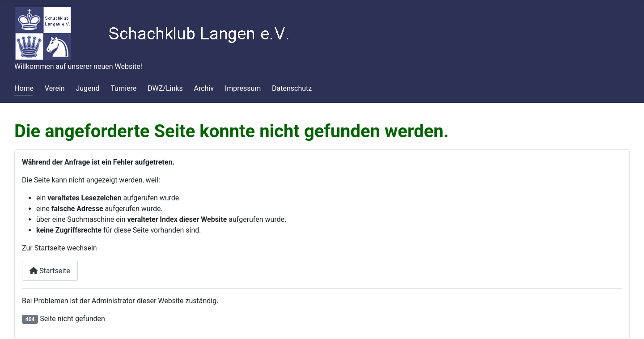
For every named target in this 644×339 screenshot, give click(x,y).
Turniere (123, 88)
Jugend (87, 88)
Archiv (204, 88)
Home (24, 88)
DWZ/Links (165, 88)
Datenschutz (292, 88)
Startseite (50, 271)
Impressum (243, 88)
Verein (55, 88)
